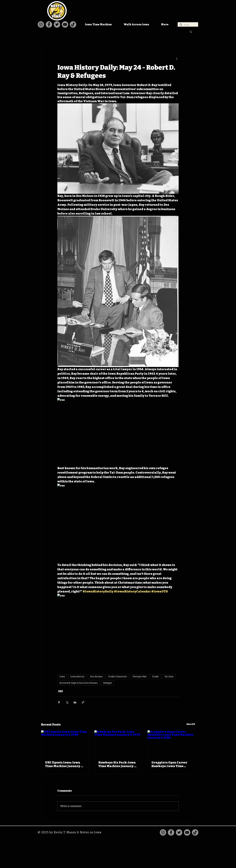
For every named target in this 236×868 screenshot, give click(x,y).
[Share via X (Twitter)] (67, 702)
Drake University (118, 677)
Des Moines (96, 677)
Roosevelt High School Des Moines (79, 683)
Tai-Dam (169, 677)
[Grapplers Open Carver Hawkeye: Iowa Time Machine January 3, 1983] (171, 744)
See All (191, 724)
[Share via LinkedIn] (75, 702)
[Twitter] (57, 24)
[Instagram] (41, 24)
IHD (60, 691)
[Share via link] (83, 702)
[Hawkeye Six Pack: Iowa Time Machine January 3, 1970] (118, 744)
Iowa (62, 677)
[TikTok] (73, 24)
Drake (156, 677)
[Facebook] (49, 24)
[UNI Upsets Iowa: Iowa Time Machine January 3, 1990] (65, 744)
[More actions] (177, 59)
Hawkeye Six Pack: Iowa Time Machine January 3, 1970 (117, 764)
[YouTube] (65, 24)
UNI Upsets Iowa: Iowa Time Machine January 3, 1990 (64, 764)
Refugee (108, 683)
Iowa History (77, 677)
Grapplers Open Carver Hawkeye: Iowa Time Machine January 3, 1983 (170, 764)
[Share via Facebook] (59, 702)
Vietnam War (140, 677)
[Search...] (188, 25)
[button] (191, 32)
